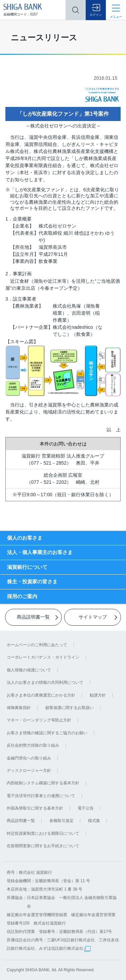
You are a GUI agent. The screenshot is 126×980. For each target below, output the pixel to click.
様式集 (94, 821)
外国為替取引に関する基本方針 (35, 808)
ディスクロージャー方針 (29, 771)
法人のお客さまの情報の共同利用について (45, 682)
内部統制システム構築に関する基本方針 (43, 783)
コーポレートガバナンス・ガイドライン (43, 657)
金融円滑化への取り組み (29, 758)
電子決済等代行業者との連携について (41, 796)
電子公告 (86, 808)
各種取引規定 (61, 821)
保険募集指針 (19, 708)
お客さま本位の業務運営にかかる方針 (41, 695)
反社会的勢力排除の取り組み (33, 745)
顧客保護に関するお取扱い (70, 708)
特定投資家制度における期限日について (43, 833)
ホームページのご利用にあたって (37, 645)
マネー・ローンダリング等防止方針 (39, 720)
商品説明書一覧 (21, 821)
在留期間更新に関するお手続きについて (43, 846)
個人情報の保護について (29, 670)
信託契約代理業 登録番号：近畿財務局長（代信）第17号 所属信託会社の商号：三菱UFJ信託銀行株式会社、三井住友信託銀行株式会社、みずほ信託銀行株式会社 (63, 940)
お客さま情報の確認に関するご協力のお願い (47, 733)
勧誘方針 (98, 695)
